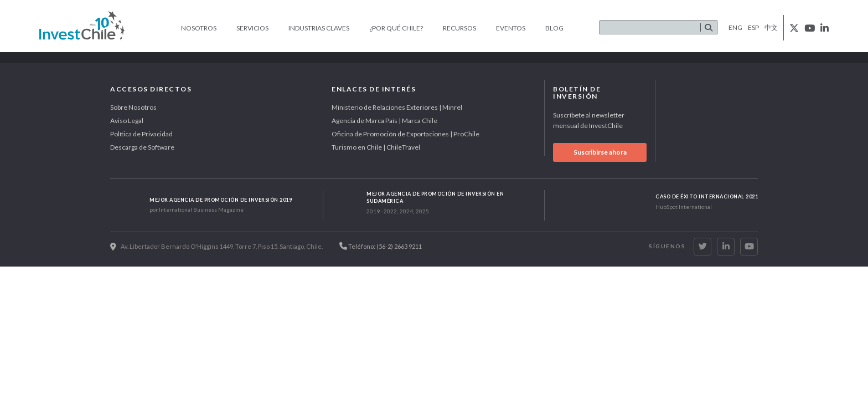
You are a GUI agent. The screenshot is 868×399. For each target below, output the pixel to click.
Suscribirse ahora (600, 152)
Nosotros (199, 28)
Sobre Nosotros (133, 107)
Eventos (511, 28)
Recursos (459, 28)
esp (753, 27)
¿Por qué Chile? (396, 28)
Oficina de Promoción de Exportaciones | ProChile (405, 134)
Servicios (252, 28)
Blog (554, 28)
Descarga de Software (142, 147)
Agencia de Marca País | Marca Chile (384, 121)
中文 (771, 27)
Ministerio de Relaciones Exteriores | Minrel (397, 107)
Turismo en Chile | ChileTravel (376, 147)
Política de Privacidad (141, 134)
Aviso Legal (127, 121)
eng (735, 27)
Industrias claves (319, 28)
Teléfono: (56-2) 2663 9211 (381, 246)
